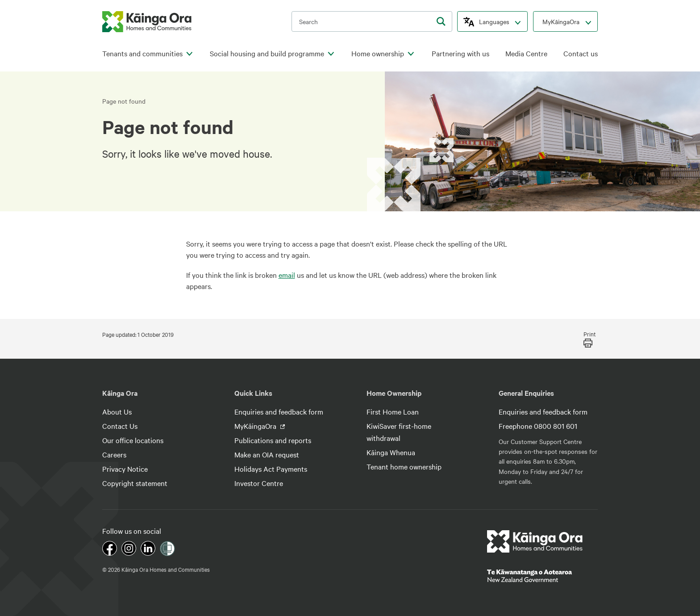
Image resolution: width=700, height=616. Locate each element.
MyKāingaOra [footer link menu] (256, 426)
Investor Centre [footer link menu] (259, 483)
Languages (494, 21)
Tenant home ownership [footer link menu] (404, 466)
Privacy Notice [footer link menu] (125, 469)
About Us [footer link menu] (117, 411)
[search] (441, 21)
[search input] (372, 21)
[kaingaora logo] (147, 22)
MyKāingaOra (561, 21)
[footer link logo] (535, 541)
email (287, 275)
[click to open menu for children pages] (189, 54)
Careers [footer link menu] (114, 454)
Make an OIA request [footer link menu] (267, 454)
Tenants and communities (142, 53)
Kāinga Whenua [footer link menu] (391, 452)
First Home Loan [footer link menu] (393, 411)
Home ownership (378, 53)
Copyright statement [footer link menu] (135, 483)
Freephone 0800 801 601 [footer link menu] (538, 426)
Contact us (581, 53)
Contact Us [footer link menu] (120, 426)
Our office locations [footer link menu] (133, 440)
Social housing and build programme (267, 53)
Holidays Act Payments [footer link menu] (271, 469)
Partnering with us (460, 53)
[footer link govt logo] (542, 576)
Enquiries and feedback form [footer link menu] (279, 411)
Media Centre (526, 53)
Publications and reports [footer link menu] (273, 440)
